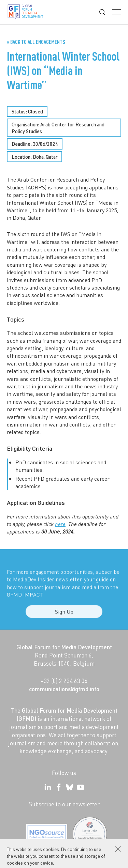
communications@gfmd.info (64, 689)
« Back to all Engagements (36, 42)
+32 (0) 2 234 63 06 (64, 681)
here (60, 524)
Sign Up (64, 615)
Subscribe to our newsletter (64, 804)
